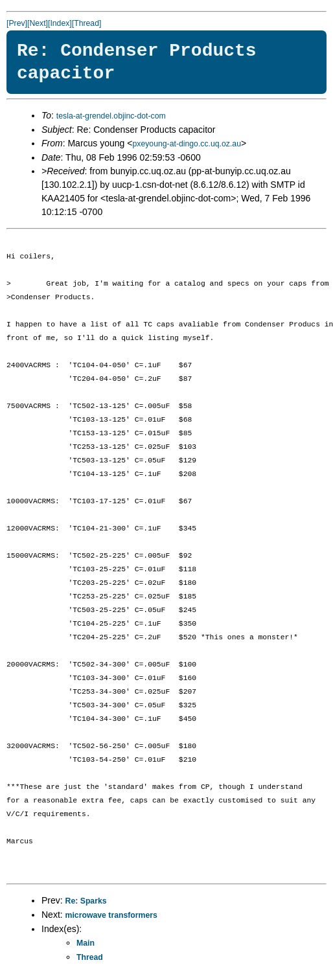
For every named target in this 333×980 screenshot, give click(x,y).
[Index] (60, 23)
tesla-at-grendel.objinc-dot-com (111, 116)
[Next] (38, 23)
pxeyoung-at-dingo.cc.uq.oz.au (187, 144)
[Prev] (17, 23)
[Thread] (87, 23)
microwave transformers (111, 915)
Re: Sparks (86, 901)
